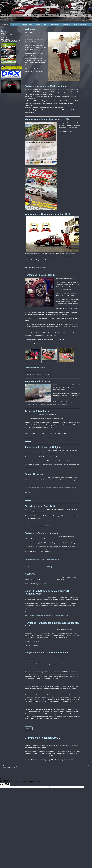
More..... (29, 728)
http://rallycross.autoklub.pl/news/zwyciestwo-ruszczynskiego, (42, 559)
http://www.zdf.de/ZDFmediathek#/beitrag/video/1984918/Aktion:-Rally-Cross (46, 616)
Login (88, 766)
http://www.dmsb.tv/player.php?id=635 (35, 584)
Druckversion (8, 766)
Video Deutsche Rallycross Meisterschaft (38, 374)
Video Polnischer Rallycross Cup (35, 367)
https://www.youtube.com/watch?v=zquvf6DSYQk (39, 567)
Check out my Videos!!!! (31, 645)
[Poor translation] (7, 784)
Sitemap (15, 766)
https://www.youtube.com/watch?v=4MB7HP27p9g (39, 526)
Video (28, 440)
